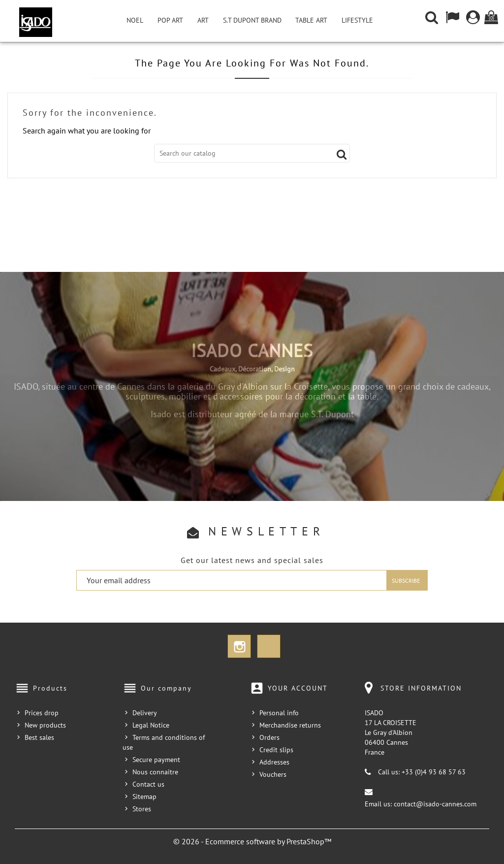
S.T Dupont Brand (252, 20)
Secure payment (156, 760)
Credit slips (276, 750)
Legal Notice (151, 725)
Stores (142, 809)
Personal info (279, 713)
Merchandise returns (290, 725)
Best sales (39, 737)
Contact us (148, 784)
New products (45, 725)
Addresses (274, 762)
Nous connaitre (155, 772)
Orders (269, 737)
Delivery (145, 713)
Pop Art (170, 20)
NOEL (135, 20)
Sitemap (144, 797)
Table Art (311, 20)
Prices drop (42, 713)
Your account (298, 688)
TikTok (269, 646)
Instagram (239, 646)
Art (203, 20)
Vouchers (273, 774)
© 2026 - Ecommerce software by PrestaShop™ (252, 841)
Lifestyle (357, 20)
